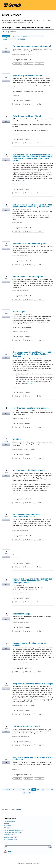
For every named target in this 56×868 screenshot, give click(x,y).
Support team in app (22, 614)
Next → (30, 793)
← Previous (7, 790)
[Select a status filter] (9, 39)
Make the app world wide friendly (27, 75)
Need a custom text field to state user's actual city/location (33, 758)
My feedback (21, 39)
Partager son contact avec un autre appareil (32, 46)
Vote (6, 51)
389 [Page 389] (43, 790)
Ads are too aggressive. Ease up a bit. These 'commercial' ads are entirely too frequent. (32, 206)
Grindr (10, 851)
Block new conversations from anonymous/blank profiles (26, 516)
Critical (41, 64)
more (24, 180)
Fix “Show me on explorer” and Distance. (31, 408)
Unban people (19, 312)
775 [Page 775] (51, 790)
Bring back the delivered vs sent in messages (33, 684)
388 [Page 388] (38, 790)
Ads (21, 223)
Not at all (18, 64)
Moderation (23, 184)
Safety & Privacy (24, 256)
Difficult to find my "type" (26, 55)
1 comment (15, 331)
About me (17, 439)
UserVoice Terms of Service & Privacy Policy (28, 863)
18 (14, 552)
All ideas (7, 823)
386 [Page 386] (29, 790)
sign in (19, 810)
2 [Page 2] (17, 790)
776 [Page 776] (24, 793)
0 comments (16, 55)
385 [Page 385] (24, 790)
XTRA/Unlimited (24, 291)
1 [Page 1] (14, 790)
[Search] (50, 847)
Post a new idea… (9, 821)
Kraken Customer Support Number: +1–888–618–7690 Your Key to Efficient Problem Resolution (32, 354)
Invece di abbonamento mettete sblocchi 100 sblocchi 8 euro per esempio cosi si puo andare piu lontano (32, 581)
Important (29, 64)
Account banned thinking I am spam (29, 470)
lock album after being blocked (26, 726)
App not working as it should (27, 449)
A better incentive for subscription (28, 277)
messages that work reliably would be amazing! (29, 644)
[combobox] (27, 847)
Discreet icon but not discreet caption (29, 244)
